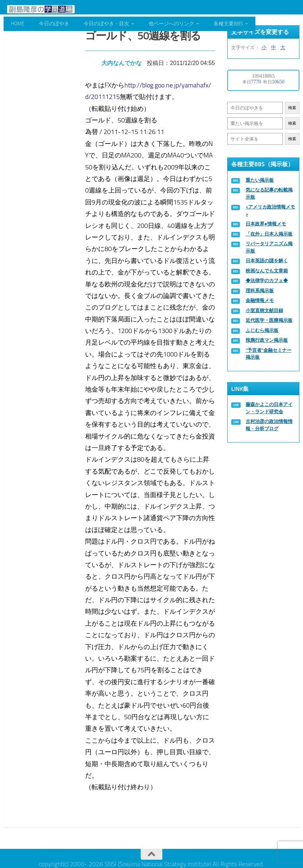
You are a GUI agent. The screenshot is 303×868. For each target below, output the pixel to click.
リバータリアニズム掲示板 (269, 247)
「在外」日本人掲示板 (269, 234)
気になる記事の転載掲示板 (269, 193)
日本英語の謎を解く (267, 261)
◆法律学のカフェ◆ (267, 280)
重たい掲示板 (260, 180)
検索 (292, 108)
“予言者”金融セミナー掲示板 (269, 354)
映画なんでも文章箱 (267, 271)
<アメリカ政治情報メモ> (270, 210)
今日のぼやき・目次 (106, 24)
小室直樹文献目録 (264, 310)
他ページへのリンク (171, 24)
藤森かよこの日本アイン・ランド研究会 (269, 408)
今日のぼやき (54, 24)
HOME (18, 24)
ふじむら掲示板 (262, 330)
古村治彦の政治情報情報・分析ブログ (269, 425)
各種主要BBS (228, 24)
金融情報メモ (260, 300)
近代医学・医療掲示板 (269, 320)
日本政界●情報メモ (266, 224)
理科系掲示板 (260, 291)
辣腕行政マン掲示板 (267, 340)
